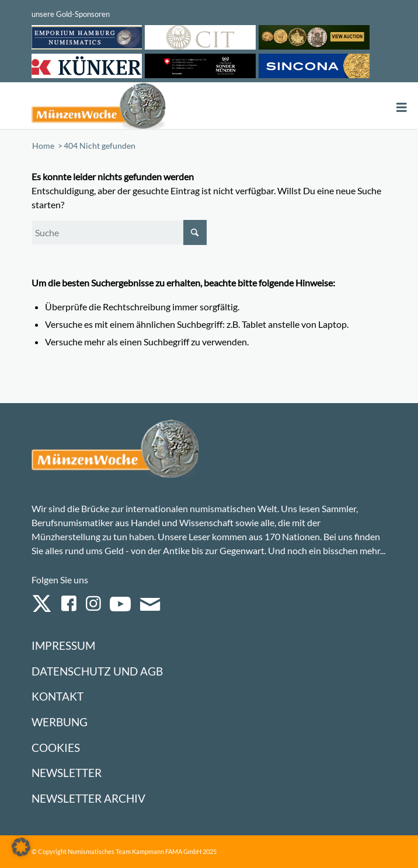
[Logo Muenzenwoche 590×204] (138, 106)
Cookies (56, 748)
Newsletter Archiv (88, 798)
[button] (21, 847)
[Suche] (119, 232)
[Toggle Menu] (402, 108)
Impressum (63, 645)
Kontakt (58, 696)
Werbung (60, 722)
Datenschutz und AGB (97, 671)
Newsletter (67, 773)
